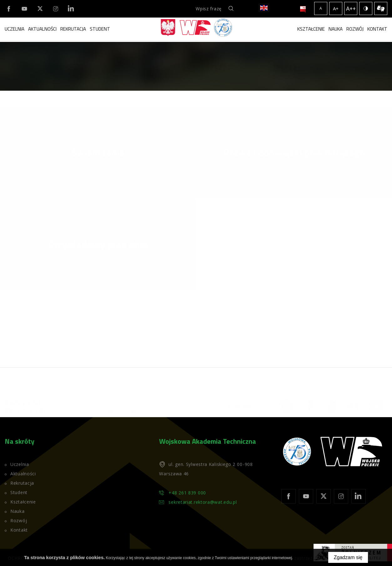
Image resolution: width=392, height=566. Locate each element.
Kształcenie (311, 29)
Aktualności (42, 29)
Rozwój (355, 29)
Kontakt (377, 29)
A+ (336, 8)
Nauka (336, 29)
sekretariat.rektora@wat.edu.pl (203, 502)
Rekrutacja (73, 29)
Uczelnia (15, 29)
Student (100, 29)
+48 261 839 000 (187, 493)
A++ (351, 8)
